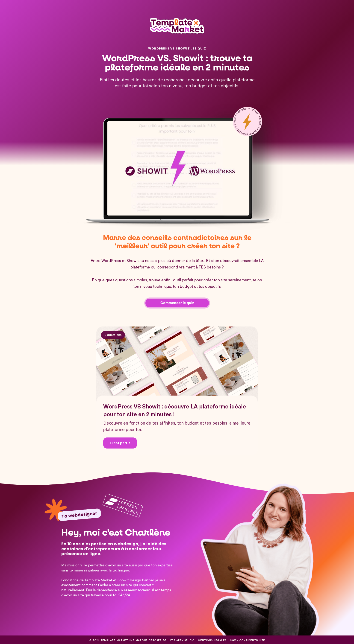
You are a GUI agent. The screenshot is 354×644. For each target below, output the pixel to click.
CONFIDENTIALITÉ (252, 641)
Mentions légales (212, 641)
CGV (233, 641)
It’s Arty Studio (182, 641)
